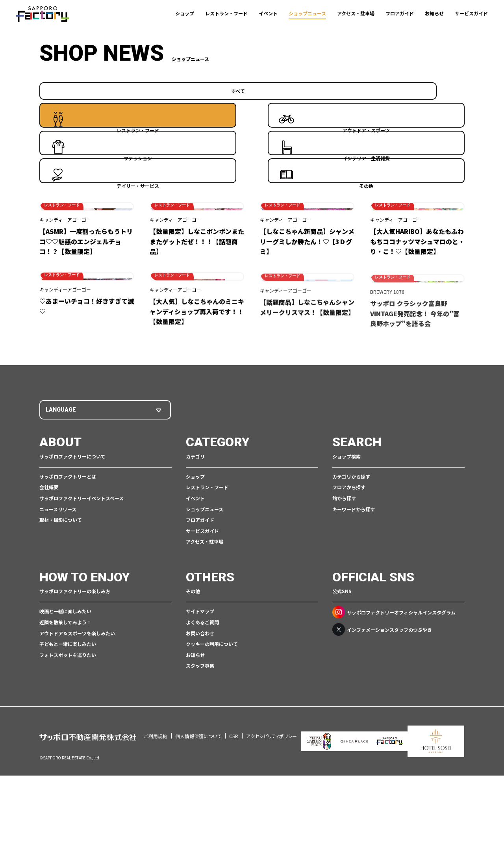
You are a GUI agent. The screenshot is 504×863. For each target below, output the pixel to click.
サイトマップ (200, 720)
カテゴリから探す (351, 586)
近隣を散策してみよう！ (65, 731)
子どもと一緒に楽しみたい (68, 753)
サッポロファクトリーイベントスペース (82, 607)
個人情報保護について (198, 834)
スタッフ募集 (200, 775)
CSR (234, 834)
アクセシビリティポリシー (271, 834)
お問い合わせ (200, 742)
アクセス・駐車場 (356, 13)
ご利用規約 (156, 834)
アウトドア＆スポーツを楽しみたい (77, 742)
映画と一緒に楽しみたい (65, 720)
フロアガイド (400, 13)
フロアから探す (349, 596)
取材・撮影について (61, 629)
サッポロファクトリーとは (68, 586)
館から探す (344, 607)
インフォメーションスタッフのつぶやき (382, 739)
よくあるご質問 (202, 731)
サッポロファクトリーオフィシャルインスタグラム (394, 721)
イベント (268, 13)
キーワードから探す (354, 618)
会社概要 (49, 596)
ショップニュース (307, 13)
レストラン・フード (226, 13)
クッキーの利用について (212, 753)
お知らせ (434, 13)
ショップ (185, 13)
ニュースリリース (58, 618)
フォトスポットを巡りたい (68, 764)
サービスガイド (471, 13)
